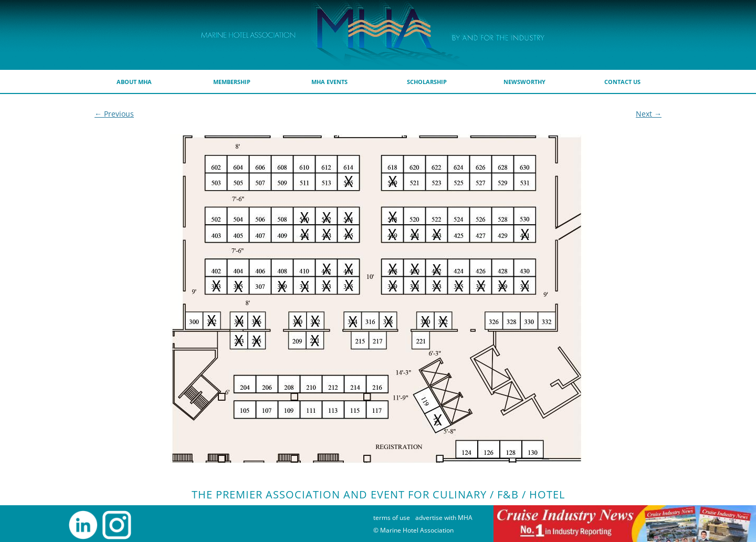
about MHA (134, 82)
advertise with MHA (444, 518)
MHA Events (329, 82)
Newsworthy (524, 82)
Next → (649, 114)
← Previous (114, 114)
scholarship (427, 82)
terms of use (392, 518)
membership (232, 82)
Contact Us (622, 82)
